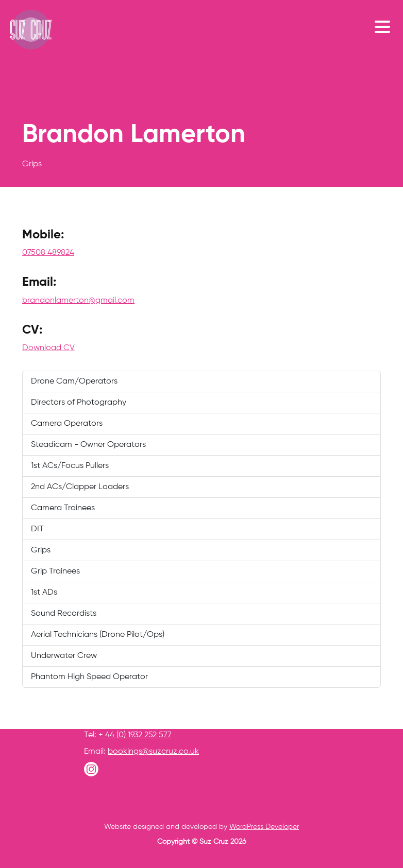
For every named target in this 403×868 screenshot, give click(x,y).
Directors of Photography (79, 403)
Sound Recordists (64, 614)
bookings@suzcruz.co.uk (153, 752)
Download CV (48, 348)
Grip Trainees (55, 571)
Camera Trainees (63, 508)
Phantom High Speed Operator (89, 677)
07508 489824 (48, 253)
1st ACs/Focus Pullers (70, 466)
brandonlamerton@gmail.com (78, 301)
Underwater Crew (64, 656)
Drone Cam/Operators (74, 381)
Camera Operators (67, 424)
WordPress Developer (264, 827)
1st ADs (44, 593)
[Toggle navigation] (385, 26)
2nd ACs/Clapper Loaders (80, 487)
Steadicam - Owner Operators (88, 445)
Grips (41, 550)
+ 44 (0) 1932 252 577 (135, 735)
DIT (37, 529)
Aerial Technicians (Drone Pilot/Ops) (98, 635)
